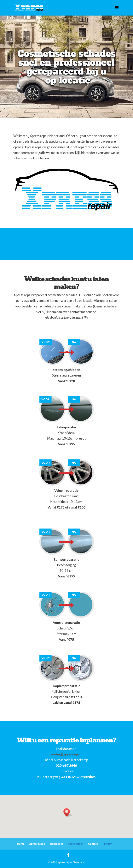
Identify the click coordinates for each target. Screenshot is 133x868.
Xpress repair (37, 844)
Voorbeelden (76, 844)
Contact (93, 844)
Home (21, 844)
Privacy (107, 844)
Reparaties (57, 844)
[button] (68, 812)
